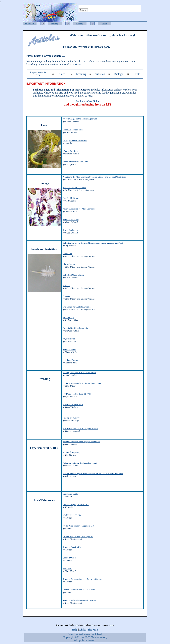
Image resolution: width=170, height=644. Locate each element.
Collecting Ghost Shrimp (73, 275)
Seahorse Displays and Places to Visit (79, 590)
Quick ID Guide (70, 558)
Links (83, 630)
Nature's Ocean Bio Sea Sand (75, 162)
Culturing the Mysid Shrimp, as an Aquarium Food (93, 243)
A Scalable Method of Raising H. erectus (80, 428)
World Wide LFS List (72, 515)
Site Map (93, 630)
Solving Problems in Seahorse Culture (79, 373)
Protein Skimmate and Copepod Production (81, 442)
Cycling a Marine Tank (73, 130)
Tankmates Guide (70, 494)
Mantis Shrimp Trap (71, 452)
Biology (119, 74)
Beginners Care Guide (88, 101)
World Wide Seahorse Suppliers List (78, 526)
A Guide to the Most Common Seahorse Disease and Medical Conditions (94, 177)
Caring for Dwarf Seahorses (75, 140)
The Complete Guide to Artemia (77, 307)
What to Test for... (70, 151)
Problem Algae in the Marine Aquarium (80, 119)
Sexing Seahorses (70, 230)
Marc (78, 64)
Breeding (81, 74)
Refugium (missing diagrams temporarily (80, 463)
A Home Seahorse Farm (73, 404)
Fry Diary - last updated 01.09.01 (77, 394)
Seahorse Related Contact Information (79, 600)
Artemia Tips (68, 317)
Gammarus (67, 254)
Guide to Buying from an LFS (76, 504)
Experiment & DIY (38, 74)
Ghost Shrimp (69, 264)
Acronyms (67, 568)
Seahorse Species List (72, 547)
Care (62, 74)
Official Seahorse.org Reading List (78, 536)
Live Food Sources (71, 360)
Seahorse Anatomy (71, 219)
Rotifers (66, 285)
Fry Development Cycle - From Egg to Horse (82, 383)
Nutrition (100, 74)
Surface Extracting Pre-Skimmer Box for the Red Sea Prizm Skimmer (93, 474)
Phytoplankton (69, 339)
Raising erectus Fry (71, 418)
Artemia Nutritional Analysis (75, 328)
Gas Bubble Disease (71, 198)
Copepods (67, 296)
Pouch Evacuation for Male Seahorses (79, 209)
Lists (137, 74)
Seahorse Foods (69, 349)
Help (75, 630)
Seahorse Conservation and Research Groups (82, 579)
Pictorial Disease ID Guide (74, 187)
